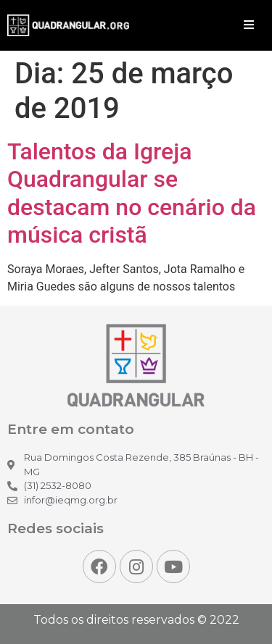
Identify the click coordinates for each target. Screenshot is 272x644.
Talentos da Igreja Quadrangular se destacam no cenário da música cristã (132, 193)
